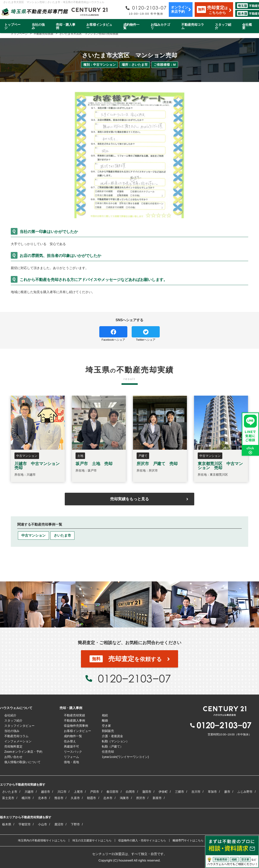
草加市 (212, 792)
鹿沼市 (59, 824)
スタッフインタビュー (19, 726)
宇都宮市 (25, 824)
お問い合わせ (13, 757)
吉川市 (196, 792)
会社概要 (247, 26)
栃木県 (7, 824)
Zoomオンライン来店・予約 (23, 752)
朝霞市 (92, 798)
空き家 (106, 726)
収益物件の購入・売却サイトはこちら (142, 840)
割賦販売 (108, 731)
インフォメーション (18, 741)
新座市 (157, 798)
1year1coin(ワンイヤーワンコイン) (125, 757)
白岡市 (130, 792)
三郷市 (180, 792)
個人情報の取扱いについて (22, 762)
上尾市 (78, 792)
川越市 (29, 792)
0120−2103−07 (134, 678)
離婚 (105, 720)
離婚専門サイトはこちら (188, 840)
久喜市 (75, 798)
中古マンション (33, 535)
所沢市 (141, 798)
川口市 (62, 792)
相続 (105, 715)
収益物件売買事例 (76, 726)
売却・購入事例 (66, 26)
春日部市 (112, 792)
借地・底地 (71, 762)
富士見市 (8, 798)
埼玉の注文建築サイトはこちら (92, 840)
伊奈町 (163, 792)
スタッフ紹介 (223, 26)
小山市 (43, 824)
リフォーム (71, 757)
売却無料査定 (13, 746)
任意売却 (108, 752)
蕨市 (227, 792)
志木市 (108, 798)
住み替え (70, 741)
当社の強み (38, 26)
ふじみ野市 (245, 792)
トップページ (12, 26)
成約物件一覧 (131, 26)
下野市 (75, 824)
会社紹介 (10, 715)
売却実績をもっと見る (129, 499)
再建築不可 (71, 746)
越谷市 (46, 792)
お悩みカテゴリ (160, 26)
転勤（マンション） (115, 741)
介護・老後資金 (112, 736)
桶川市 (26, 798)
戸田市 (95, 792)
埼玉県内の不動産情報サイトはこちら (42, 840)
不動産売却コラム (193, 26)
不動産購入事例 (74, 720)
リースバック (73, 752)
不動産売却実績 (74, 715)
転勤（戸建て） (112, 746)
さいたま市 (62, 535)
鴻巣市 (124, 798)
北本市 (43, 798)
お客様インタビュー (99, 26)
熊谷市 (59, 798)
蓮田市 (147, 792)
